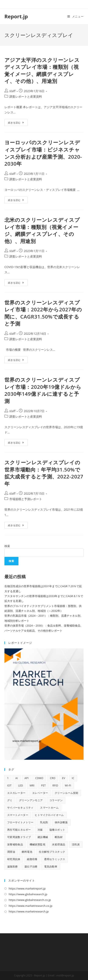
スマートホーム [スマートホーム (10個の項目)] (49, 808)
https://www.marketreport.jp (27, 888)
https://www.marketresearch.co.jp (31, 906)
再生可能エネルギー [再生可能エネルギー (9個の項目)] (19, 830)
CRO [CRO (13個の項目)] (53, 778)
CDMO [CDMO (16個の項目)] (39, 778)
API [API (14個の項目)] (27, 778)
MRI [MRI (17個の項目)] (32, 785)
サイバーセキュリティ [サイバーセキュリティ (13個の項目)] (20, 808)
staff (12, 91)
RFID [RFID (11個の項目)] (55, 785)
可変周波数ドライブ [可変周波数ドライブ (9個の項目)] (19, 837)
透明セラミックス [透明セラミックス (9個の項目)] (55, 859)
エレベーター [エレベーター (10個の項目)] (40, 793)
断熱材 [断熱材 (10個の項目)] (59, 837)
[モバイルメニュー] (75, 16)
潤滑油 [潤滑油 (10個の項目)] (11, 852)
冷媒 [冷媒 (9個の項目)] (40, 830)
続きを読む (18, 123)
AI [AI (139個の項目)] (17, 778)
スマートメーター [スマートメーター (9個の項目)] (18, 815)
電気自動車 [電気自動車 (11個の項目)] (51, 866)
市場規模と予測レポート (26, 499)
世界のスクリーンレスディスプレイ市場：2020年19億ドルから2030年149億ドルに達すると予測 (43, 390)
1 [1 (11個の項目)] (8, 778)
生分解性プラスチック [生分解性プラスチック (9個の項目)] (52, 852)
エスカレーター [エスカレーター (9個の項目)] (16, 793)
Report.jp (16, 16)
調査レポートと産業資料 (26, 96)
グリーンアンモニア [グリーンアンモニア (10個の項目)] (31, 800)
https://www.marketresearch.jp (29, 911)
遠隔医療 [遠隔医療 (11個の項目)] (13, 866)
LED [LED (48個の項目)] (21, 785)
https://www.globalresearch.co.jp (30, 900)
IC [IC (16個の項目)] (73, 778)
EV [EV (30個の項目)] (64, 778)
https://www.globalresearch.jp (28, 894)
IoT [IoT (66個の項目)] (9, 785)
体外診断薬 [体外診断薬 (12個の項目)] (61, 822)
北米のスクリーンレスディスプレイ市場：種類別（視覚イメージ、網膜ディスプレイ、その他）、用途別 (42, 230)
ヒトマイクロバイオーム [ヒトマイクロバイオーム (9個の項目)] (49, 815)
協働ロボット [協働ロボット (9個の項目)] (57, 830)
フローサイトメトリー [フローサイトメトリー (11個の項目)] (20, 822)
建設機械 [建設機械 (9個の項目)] (43, 837)
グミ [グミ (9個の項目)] (10, 800)
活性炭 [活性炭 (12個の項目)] (76, 844)
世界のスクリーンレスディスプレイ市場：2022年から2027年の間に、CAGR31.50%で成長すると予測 (43, 313)
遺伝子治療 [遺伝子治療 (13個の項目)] (31, 866)
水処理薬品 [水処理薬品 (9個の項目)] (59, 844)
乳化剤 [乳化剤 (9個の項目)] (44, 822)
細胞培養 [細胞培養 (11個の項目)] (32, 859)
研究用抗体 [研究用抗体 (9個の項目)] (14, 859)
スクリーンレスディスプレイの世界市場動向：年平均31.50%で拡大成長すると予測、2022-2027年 (44, 473)
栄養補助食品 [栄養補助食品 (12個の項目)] (15, 844)
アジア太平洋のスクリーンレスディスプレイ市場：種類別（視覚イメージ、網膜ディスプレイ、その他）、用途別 (42, 70)
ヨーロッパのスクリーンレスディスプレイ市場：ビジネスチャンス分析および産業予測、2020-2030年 (43, 153)
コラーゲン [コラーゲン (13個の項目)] (56, 800)
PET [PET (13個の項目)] (43, 785)
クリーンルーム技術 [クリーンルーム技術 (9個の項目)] (67, 793)
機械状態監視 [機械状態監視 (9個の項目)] (38, 844)
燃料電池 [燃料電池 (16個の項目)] (27, 852)
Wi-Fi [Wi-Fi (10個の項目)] (68, 785)
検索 (7, 546)
